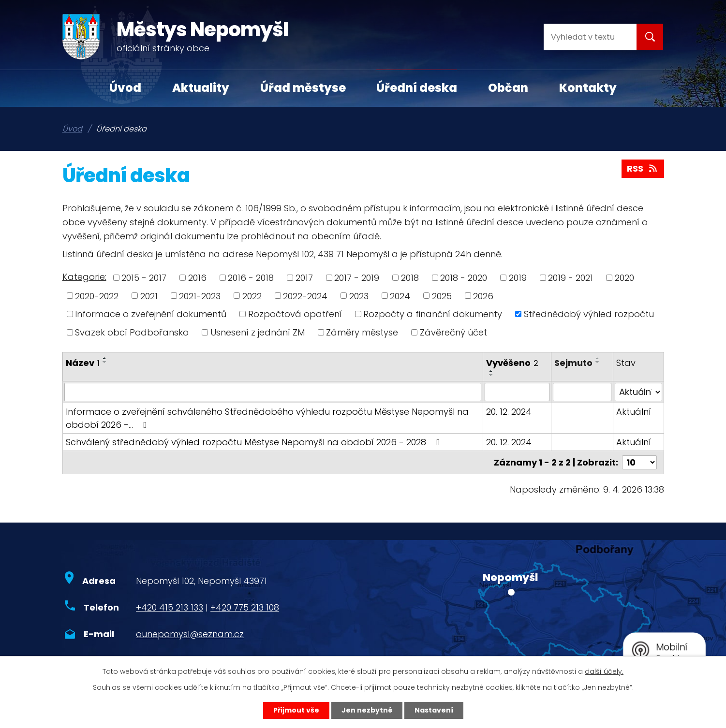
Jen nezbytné (367, 710)
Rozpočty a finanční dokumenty (433, 314)
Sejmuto (573, 363)
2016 (197, 278)
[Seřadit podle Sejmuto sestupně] (598, 362)
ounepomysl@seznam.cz (190, 634)
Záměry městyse (362, 332)
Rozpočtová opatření (295, 314)
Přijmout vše (296, 710)
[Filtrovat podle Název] (273, 392)
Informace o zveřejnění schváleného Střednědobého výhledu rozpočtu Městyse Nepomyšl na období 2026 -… (267, 418)
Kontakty (588, 88)
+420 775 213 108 (245, 607)
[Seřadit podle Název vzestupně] (105, 358)
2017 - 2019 (357, 278)
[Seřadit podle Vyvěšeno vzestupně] (491, 371)
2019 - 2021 (570, 278)
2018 (410, 278)
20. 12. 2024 (509, 412)
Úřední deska (417, 88)
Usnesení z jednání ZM (258, 332)
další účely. (604, 671)
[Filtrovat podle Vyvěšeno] (517, 392)
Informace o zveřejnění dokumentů (151, 314)
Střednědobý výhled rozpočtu (589, 314)
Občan (508, 88)
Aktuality (201, 88)
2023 (359, 296)
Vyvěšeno (512, 363)
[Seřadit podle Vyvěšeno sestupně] (491, 375)
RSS (643, 168)
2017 (304, 278)
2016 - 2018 (251, 278)
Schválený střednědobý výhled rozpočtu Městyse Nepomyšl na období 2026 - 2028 (255, 442)
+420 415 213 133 (170, 607)
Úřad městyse (303, 88)
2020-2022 (97, 296)
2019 (518, 278)
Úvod (125, 88)
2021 (149, 296)
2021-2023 (200, 296)
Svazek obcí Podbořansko (132, 332)
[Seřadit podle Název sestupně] (105, 362)
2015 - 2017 (144, 278)
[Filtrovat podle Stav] (638, 392)
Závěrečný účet (453, 332)
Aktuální (634, 412)
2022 (252, 296)
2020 (624, 278)
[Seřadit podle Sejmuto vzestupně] (598, 358)
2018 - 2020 (464, 278)
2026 (483, 296)
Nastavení (434, 710)
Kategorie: (84, 277)
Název (83, 363)
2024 (400, 296)
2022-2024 (305, 296)
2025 (442, 296)
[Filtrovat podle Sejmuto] (582, 392)
